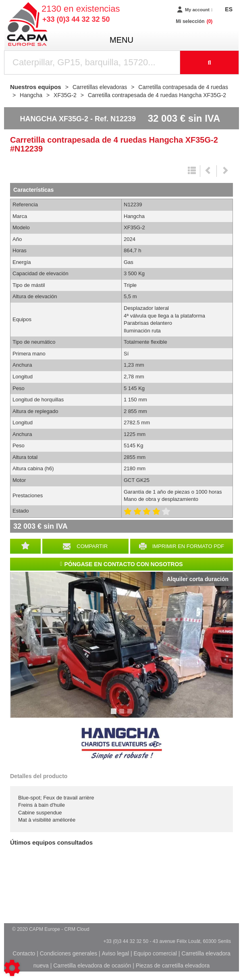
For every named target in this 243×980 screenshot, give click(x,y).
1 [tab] (115, 715)
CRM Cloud (77, 929)
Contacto (24, 953)
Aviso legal (115, 953)
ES (229, 9)
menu (121, 40)
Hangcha (122, 744)
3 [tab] (131, 715)
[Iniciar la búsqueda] (210, 62)
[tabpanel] (121, 645)
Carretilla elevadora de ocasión (92, 965)
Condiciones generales (69, 953)
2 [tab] (123, 715)
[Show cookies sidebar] (12, 968)
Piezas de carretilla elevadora (173, 965)
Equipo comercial (155, 953)
